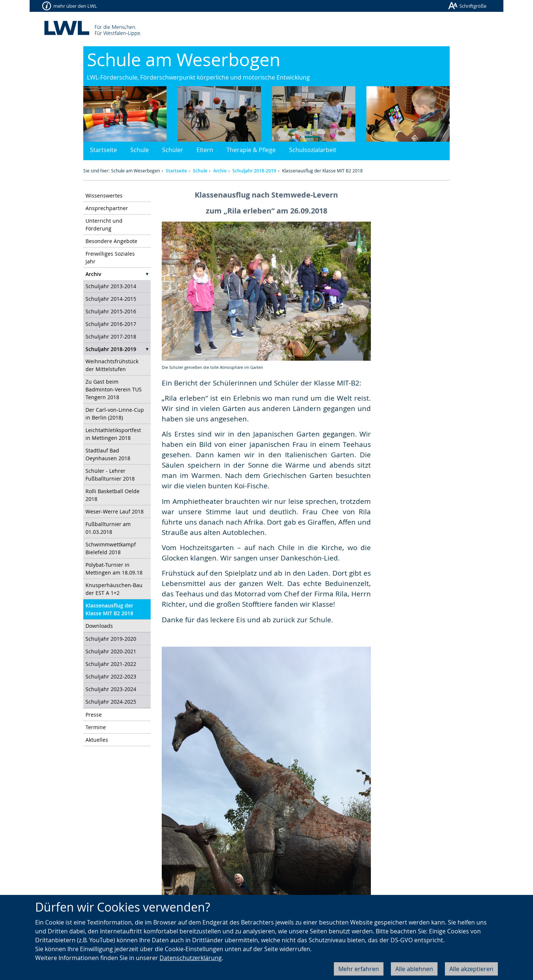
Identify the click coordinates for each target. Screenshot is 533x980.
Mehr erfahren (359, 969)
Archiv (220, 171)
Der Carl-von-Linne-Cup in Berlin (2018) (115, 414)
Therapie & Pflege (251, 150)
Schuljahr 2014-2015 (111, 299)
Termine (96, 727)
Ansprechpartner (107, 208)
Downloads (99, 626)
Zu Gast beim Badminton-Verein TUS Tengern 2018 (114, 389)
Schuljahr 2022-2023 (111, 676)
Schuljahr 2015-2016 (111, 311)
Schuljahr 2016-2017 (111, 324)
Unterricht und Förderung (104, 225)
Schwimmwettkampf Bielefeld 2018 (111, 548)
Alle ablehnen (414, 969)
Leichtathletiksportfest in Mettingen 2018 (113, 434)
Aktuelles (97, 740)
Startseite (103, 150)
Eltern (205, 150)
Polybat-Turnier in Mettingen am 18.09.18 (114, 569)
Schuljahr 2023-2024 (111, 689)
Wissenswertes (104, 196)
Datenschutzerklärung (191, 958)
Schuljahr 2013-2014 (111, 286)
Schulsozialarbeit (313, 150)
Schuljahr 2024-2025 (111, 702)
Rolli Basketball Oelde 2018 (113, 495)
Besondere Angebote (111, 241)
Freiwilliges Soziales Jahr (110, 257)
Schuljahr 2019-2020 (111, 639)
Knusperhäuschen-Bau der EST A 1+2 (114, 589)
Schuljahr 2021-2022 (111, 664)
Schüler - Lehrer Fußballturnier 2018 (110, 475)
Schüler (173, 150)
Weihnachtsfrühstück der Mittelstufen (112, 365)
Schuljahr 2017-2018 (111, 336)
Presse (94, 715)
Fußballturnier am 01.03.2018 (108, 528)
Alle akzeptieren (471, 969)
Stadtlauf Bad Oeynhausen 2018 (108, 454)
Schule (140, 150)
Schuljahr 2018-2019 (254, 171)
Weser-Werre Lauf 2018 (115, 511)
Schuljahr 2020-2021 (111, 651)
